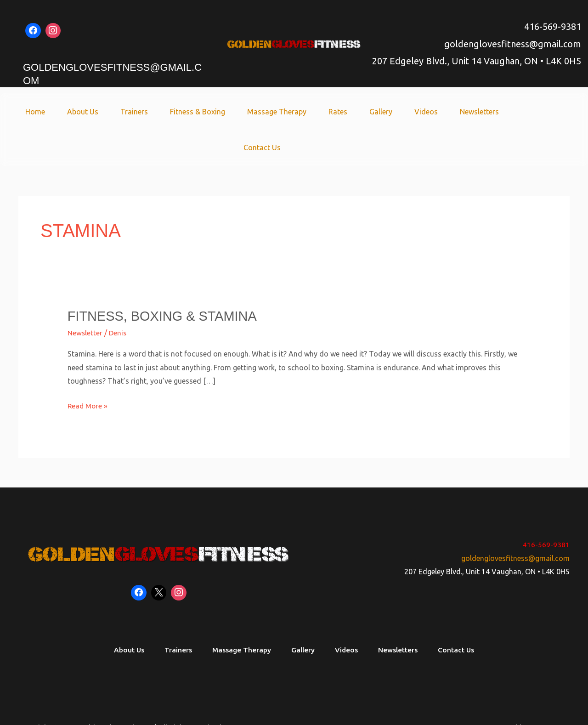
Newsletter (85, 297)
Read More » (88, 368)
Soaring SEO (549, 692)
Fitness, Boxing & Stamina (166, 280)
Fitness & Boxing (187, 112)
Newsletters (450, 112)
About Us (79, 112)
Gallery (359, 112)
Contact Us (507, 112)
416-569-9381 (553, 26)
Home (36, 112)
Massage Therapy (263, 112)
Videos (401, 112)
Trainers (127, 112)
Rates (320, 112)
